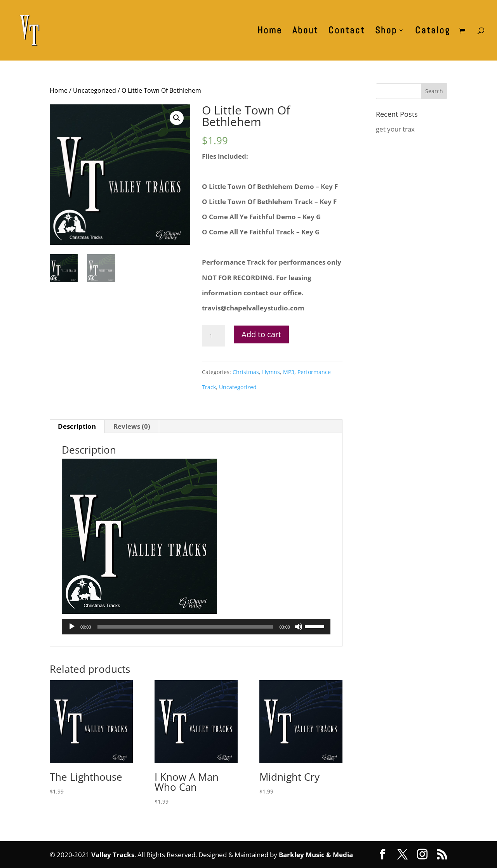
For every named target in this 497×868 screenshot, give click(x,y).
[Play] (72, 627)
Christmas (246, 372)
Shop (386, 32)
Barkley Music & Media (316, 855)
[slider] (185, 627)
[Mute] (299, 627)
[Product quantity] (214, 336)
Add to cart (261, 334)
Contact (347, 32)
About (305, 32)
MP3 (289, 372)
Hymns (271, 372)
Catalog (433, 32)
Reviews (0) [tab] (132, 426)
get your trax (395, 129)
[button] (177, 118)
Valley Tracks (113, 855)
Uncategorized (95, 90)
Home (270, 32)
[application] (196, 627)
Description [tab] (77, 426)
